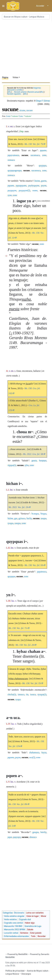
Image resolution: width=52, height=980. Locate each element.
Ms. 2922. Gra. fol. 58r (33, 454)
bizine (37, 181)
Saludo (30, 930)
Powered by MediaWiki (18, 954)
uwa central (42, 201)
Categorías (8, 913)
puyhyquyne (34, 186)
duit (48, 201)
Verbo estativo (10, 920)
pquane (43, 150)
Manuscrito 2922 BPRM (14, 930)
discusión (11, 90)
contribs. (19, 90)
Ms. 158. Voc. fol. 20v (25, 645)
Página (5, 78)
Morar (44, 916)
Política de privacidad (15, 971)
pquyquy (17, 837)
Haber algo (30, 923)
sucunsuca (35, 155)
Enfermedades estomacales (16, 936)
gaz (16, 518)
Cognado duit (25, 920)
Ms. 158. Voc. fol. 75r (34, 144)
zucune (29, 110)
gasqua (35, 832)
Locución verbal (11, 933)
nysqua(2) (42, 694)
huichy (43, 832)
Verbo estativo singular (14, 916)
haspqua (43, 461)
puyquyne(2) (24, 190)
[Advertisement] (26, 48)
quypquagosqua (15, 170)
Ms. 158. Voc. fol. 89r (18, 804)
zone (44, 155)
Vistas (15, 78)
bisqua (44, 514)
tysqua (11, 523)
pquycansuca (13, 155)
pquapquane (21, 186)
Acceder (40, 6)
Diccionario (19, 913)
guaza (34, 461)
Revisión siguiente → (15, 94)
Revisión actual (33, 92)
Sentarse (24, 933)
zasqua (18, 523)
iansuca (21, 694)
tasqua (44, 518)
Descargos (26, 974)
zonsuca (11, 160)
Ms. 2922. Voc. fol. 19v (19, 507)
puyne (44, 186)
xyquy (18, 699)
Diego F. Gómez (43, 101)
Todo (33, 936)
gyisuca (22, 518)
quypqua (43, 166)
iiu (27, 694)
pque (10, 837)
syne (10, 195)
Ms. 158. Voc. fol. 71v (18, 628)
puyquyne (12, 190)
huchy (29, 518)
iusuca (33, 694)
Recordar (42, 936)
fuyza (44, 753)
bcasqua (35, 514)
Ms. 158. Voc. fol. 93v (34, 565)
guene (44, 181)
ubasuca (33, 837)
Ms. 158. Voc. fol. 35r (32, 683)
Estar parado (36, 933)
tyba (27, 465)
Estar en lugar (33, 916)
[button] (48, 201)
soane (35, 190)
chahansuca (34, 753)
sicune (22, 110)
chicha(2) (12, 694)
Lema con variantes (35, 913)
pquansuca (42, 572)
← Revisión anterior (19, 92)
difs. (9, 92)
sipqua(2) (12, 465)
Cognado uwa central (13, 923)
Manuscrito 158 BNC (13, 926)
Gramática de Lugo (33, 926)
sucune (25, 155)
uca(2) (32, 757)
